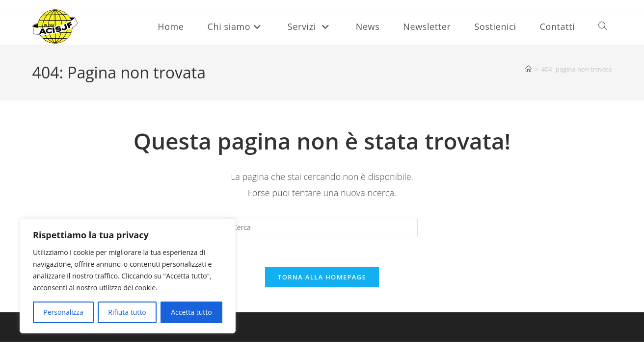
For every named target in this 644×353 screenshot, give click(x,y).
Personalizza (63, 312)
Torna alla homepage (322, 277)
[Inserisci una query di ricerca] (322, 227)
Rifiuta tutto (127, 312)
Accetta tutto (191, 312)
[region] (128, 276)
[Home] (528, 69)
